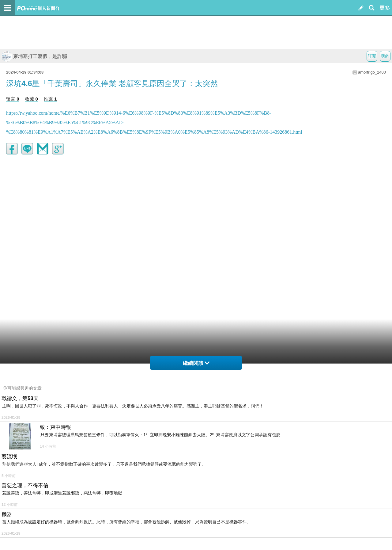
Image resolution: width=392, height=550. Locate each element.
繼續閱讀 (196, 363)
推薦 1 (50, 99)
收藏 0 (31, 99)
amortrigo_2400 (372, 72)
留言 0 (13, 99)
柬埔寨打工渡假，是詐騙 (34, 56)
